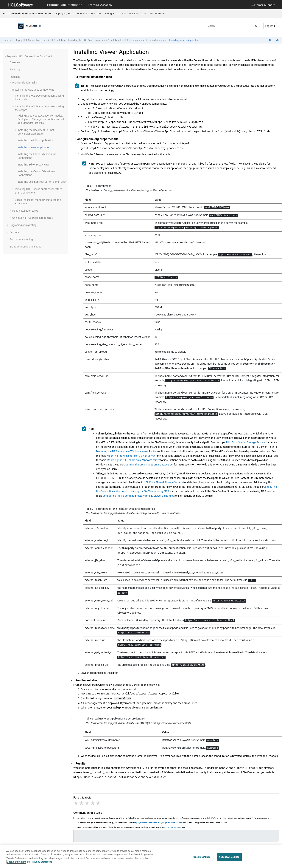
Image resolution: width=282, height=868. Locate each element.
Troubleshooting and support (27, 247)
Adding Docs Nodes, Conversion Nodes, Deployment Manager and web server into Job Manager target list (42, 119)
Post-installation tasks (25, 211)
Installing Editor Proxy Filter (33, 165)
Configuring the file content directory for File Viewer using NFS (138, 496)
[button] (6, 56)
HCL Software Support (172, 827)
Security (14, 232)
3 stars (87, 803)
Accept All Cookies (229, 859)
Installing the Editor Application (36, 140)
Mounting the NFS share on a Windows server (122, 451)
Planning (15, 69)
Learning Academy (100, 5)
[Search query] (232, 26)
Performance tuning (21, 239)
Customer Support (263, 5)
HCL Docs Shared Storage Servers (246, 442)
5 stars (99, 803)
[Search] (256, 26)
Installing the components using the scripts (138, 40)
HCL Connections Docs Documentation (27, 13)
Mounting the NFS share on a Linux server (131, 456)
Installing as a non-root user (42, 182)
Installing (61, 40)
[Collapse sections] (270, 40)
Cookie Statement (16, 864)
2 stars (82, 803)
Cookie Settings (202, 859)
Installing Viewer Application (184, 40)
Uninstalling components (33, 218)
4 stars (93, 803)
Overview (15, 62)
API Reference (159, 13)
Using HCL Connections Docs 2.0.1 (126, 13)
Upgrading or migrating (23, 225)
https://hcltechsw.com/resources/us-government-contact (158, 822)
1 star (76, 803)
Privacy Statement (42, 864)
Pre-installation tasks (25, 83)
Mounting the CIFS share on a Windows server (133, 460)
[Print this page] (278, 40)
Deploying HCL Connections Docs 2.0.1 (78, 13)
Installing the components (88, 40)
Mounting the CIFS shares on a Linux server (148, 465)
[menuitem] (78, 14)
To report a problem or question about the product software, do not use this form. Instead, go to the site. (131, 827)
